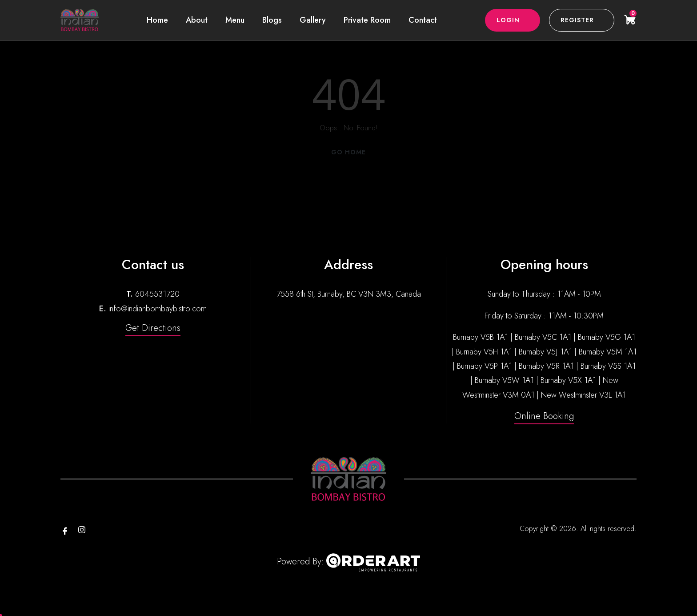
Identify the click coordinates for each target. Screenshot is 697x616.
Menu (235, 20)
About (197, 20)
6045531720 (157, 294)
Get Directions (153, 328)
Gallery (313, 20)
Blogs (272, 20)
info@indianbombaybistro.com (158, 309)
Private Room (367, 20)
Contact (423, 20)
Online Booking (544, 416)
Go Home (348, 152)
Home (157, 20)
